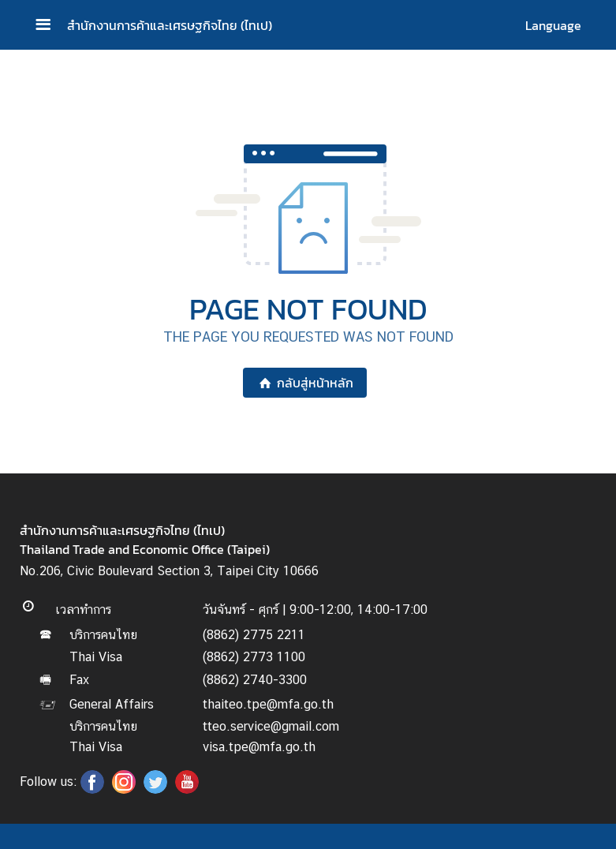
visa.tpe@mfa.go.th (259, 747)
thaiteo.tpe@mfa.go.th (268, 704)
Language (553, 25)
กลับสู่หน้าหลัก (305, 383)
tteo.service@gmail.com (271, 726)
